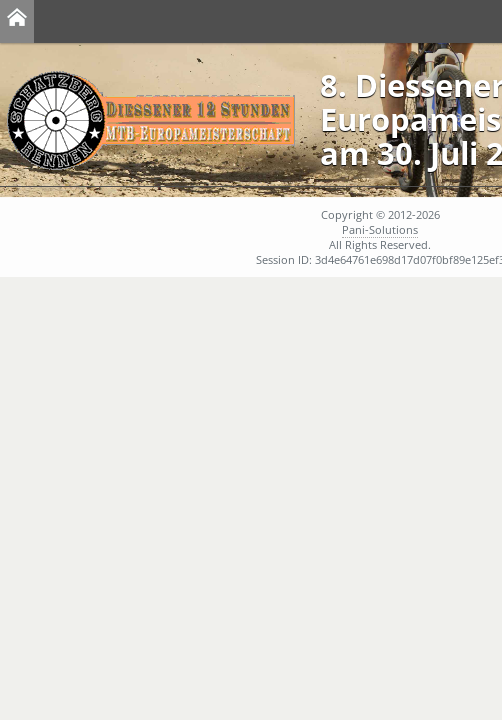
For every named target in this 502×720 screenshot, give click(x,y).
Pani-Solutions (380, 229)
